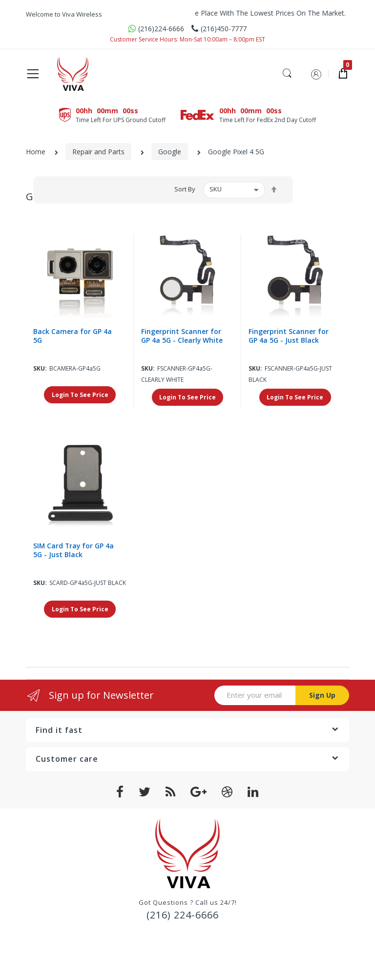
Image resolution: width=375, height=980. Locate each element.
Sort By (185, 189)
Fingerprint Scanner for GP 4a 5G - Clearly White (182, 336)
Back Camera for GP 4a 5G (73, 336)
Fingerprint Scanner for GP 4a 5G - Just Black (289, 336)
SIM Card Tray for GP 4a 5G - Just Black (74, 551)
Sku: (40, 369)
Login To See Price (80, 395)
